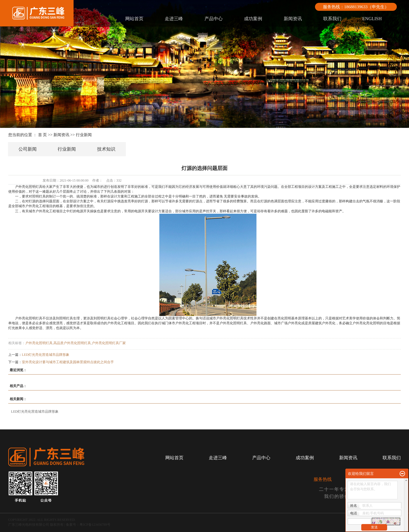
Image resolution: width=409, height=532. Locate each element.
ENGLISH (372, 19)
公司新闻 (28, 149)
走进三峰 (174, 19)
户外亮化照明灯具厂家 (109, 343)
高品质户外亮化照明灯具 (72, 343)
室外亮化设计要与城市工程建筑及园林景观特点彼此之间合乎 (68, 362)
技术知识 (106, 149)
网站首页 (134, 19)
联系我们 (332, 19)
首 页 (43, 135)
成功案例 (253, 19)
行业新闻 (84, 135)
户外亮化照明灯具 (39, 343)
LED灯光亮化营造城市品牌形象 (46, 355)
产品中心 (214, 19)
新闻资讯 (293, 19)
